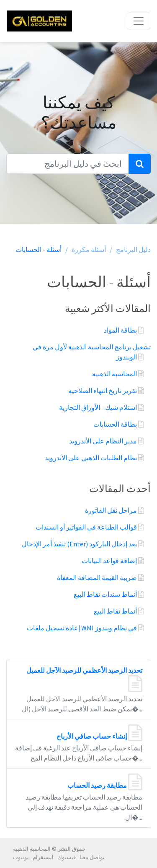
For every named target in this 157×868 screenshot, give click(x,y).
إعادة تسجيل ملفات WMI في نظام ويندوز (82, 628)
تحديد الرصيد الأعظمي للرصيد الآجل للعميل (84, 670)
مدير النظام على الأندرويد (104, 441)
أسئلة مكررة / (86, 249)
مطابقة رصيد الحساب (98, 785)
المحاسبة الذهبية (115, 374)
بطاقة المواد (121, 330)
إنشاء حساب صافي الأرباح (92, 736)
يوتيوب (21, 857)
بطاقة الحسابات (116, 424)
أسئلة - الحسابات (39, 249)
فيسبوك (67, 857)
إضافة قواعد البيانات (110, 561)
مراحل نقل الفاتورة (112, 510)
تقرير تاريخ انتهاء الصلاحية (103, 391)
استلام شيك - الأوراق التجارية (99, 407)
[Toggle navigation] (139, 21)
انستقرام (43, 857)
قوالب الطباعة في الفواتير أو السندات (87, 527)
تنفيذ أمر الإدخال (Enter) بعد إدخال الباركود (80, 544)
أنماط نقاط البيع (116, 611)
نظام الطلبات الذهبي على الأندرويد (91, 458)
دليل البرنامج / (130, 249)
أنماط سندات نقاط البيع (106, 594)
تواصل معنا (92, 857)
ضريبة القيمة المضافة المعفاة (98, 577)
